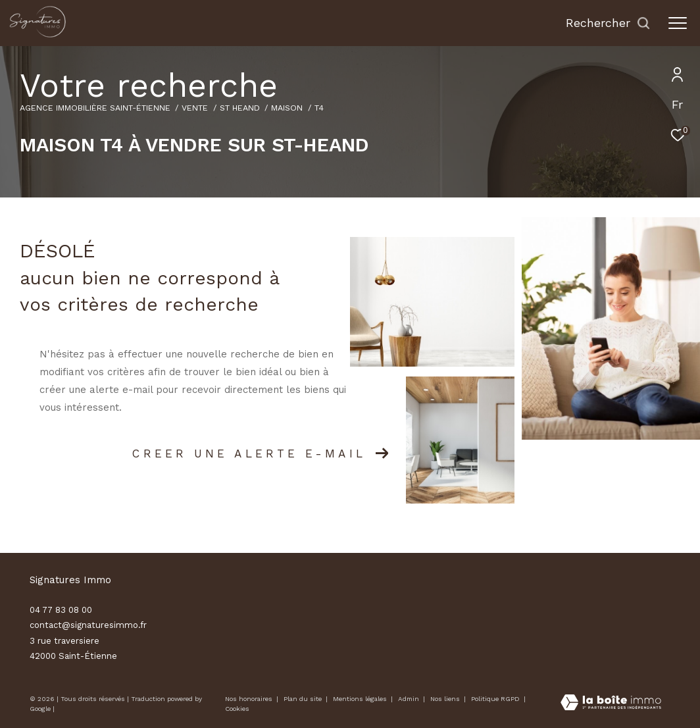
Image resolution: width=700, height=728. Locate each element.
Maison (287, 108)
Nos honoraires (249, 699)
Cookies (237, 709)
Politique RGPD (495, 699)
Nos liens (446, 699)
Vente (195, 108)
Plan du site (304, 699)
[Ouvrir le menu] (678, 23)
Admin (410, 699)
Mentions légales (361, 699)
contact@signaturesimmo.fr (88, 625)
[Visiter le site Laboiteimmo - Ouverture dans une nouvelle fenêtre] (611, 704)
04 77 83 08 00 (61, 610)
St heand (240, 108)
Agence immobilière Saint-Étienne (95, 108)
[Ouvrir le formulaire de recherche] (608, 23)
